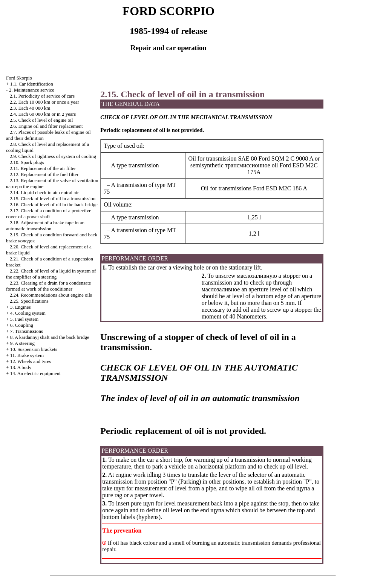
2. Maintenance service (32, 90)
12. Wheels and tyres (31, 361)
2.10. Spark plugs (27, 162)
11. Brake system (27, 355)
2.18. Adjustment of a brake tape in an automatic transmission (45, 226)
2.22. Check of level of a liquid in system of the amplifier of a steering (51, 274)
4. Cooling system (28, 313)
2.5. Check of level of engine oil (41, 120)
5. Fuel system (24, 319)
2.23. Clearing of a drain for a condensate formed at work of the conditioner (48, 286)
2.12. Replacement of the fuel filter (44, 174)
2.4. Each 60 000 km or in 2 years (43, 114)
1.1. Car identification (32, 84)
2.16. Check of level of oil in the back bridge (54, 204)
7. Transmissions (27, 331)
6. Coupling (22, 325)
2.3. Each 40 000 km (30, 108)
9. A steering (22, 343)
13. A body (21, 367)
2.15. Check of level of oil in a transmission (53, 198)
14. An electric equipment (35, 373)
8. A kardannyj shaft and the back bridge (50, 337)
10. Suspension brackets (34, 349)
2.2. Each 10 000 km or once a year (44, 102)
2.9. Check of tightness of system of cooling (53, 156)
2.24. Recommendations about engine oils (51, 295)
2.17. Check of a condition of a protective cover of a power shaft (49, 214)
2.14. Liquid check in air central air (44, 192)
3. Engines (21, 307)
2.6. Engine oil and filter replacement (46, 126)
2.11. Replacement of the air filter (43, 168)
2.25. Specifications (29, 301)
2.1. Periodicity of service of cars (42, 96)
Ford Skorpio (19, 78)
